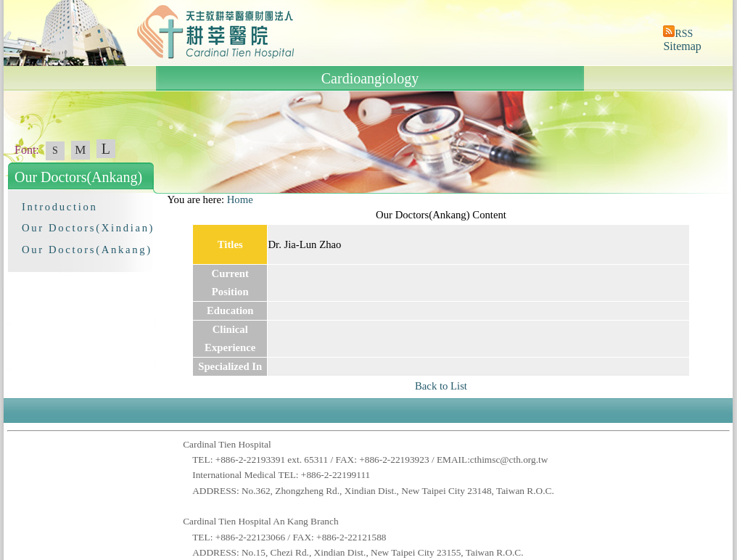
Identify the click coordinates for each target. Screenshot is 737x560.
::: (160, 199)
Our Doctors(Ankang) (87, 250)
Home (240, 199)
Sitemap (682, 46)
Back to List (441, 386)
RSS (684, 34)
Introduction (59, 207)
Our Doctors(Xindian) (88, 228)
